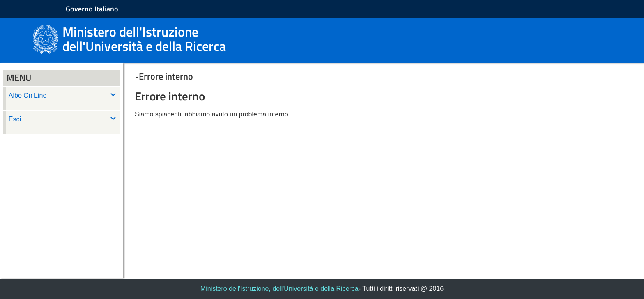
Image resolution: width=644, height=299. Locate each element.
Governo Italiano (92, 9)
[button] (374, 76)
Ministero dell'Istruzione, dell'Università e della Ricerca (279, 289)
